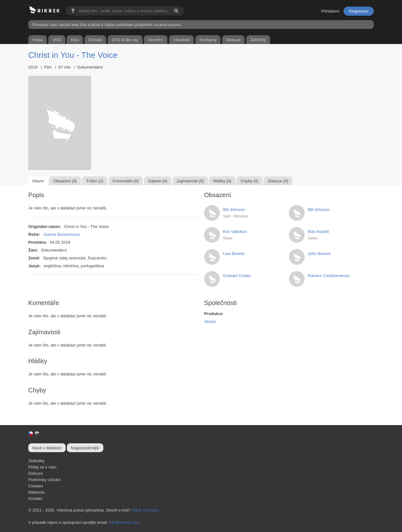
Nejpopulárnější (85, 448)
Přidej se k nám (42, 467)
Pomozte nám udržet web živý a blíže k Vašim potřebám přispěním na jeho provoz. (107, 25)
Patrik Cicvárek (145, 510)
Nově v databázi (47, 448)
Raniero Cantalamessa (329, 276)
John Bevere (319, 254)
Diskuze (35, 473)
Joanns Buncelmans (61, 234)
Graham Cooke (237, 276)
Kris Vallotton (235, 232)
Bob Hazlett (318, 232)
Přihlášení (330, 11)
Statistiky (36, 461)
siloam (210, 321)
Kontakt (35, 499)
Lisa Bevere (234, 254)
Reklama (36, 492)
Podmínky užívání (44, 480)
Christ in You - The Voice (73, 55)
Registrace (359, 11)
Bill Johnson (234, 210)
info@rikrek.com (124, 522)
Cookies (36, 486)
